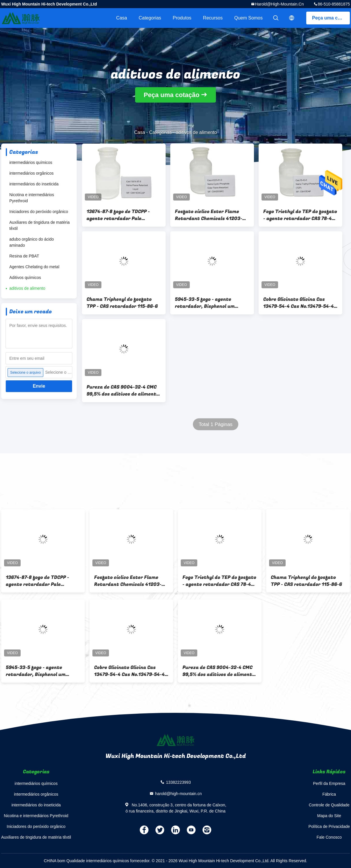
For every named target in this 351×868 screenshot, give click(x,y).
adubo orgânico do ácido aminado (32, 242)
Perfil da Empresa (329, 783)
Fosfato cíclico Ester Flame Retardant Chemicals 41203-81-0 (209, 215)
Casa (122, 18)
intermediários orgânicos (32, 173)
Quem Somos (248, 18)
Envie (39, 386)
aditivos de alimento (27, 288)
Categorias (150, 18)
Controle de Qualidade (329, 805)
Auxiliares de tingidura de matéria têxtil (40, 225)
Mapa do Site (329, 816)
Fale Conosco (329, 837)
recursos (213, 18)
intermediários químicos (31, 162)
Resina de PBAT (24, 256)
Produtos (182, 18)
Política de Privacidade (329, 826)
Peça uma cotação (331, 18)
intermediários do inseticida (34, 184)
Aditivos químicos (25, 278)
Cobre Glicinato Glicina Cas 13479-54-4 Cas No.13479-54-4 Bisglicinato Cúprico (299, 303)
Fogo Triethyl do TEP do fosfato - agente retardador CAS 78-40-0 (300, 215)
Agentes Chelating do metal (34, 267)
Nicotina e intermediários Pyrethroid (32, 198)
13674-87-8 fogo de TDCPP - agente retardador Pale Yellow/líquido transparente (120, 215)
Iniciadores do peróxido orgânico (39, 212)
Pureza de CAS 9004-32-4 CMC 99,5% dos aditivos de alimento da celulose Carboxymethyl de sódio (123, 391)
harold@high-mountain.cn (279, 4)
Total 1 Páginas (216, 424)
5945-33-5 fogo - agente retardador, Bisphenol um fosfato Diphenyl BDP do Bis (207, 303)
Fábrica (329, 794)
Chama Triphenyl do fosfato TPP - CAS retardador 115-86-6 (122, 303)
